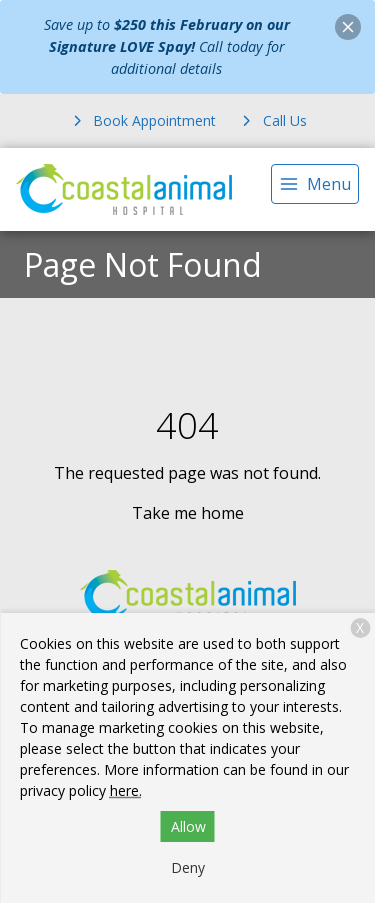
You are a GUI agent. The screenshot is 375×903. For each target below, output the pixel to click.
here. (126, 790)
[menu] (315, 184)
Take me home (188, 513)
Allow (188, 826)
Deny (188, 867)
